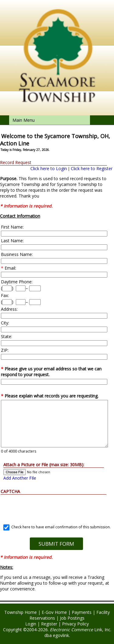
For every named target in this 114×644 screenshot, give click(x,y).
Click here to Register (92, 168)
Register (49, 624)
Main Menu (24, 120)
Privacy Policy (75, 624)
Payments (82, 612)
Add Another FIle (20, 478)
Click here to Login (49, 168)
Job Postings (72, 618)
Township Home (21, 612)
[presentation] (56, 506)
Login (31, 624)
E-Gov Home (54, 612)
